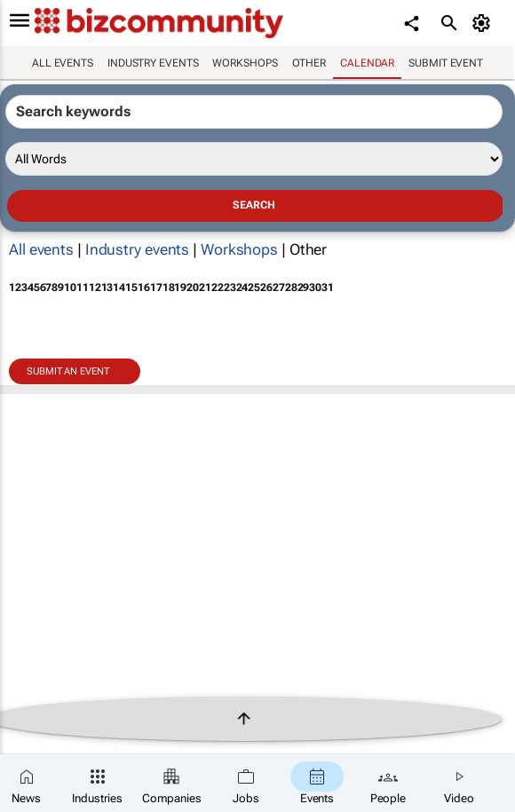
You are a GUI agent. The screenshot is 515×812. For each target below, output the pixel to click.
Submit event (446, 63)
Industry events (153, 63)
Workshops (245, 63)
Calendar (367, 63)
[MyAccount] (484, 23)
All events (63, 63)
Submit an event (68, 371)
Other (309, 63)
